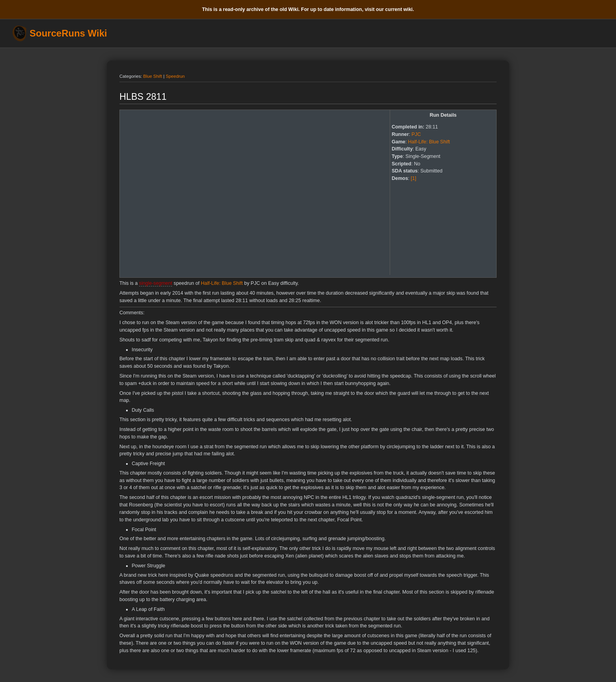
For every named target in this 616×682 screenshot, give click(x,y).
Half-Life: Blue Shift (429, 142)
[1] (414, 178)
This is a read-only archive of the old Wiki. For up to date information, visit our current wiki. (308, 9)
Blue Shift (153, 76)
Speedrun (175, 76)
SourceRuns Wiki (68, 33)
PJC (416, 134)
